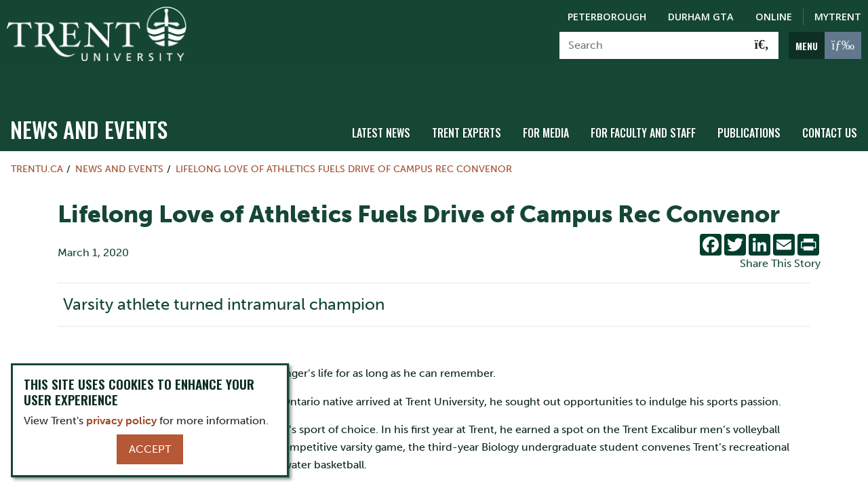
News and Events (89, 100)
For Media (546, 104)
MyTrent (838, 17)
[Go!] (762, 45)
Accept (150, 449)
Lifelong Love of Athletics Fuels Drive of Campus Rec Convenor (344, 140)
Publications (749, 104)
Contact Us (830, 104)
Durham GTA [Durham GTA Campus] (701, 17)
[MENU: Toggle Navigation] (825, 45)
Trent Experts (467, 104)
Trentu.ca (37, 140)
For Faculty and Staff (643, 104)
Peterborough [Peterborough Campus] (607, 17)
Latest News (381, 104)
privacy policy (121, 421)
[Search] (653, 45)
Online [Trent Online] (774, 17)
